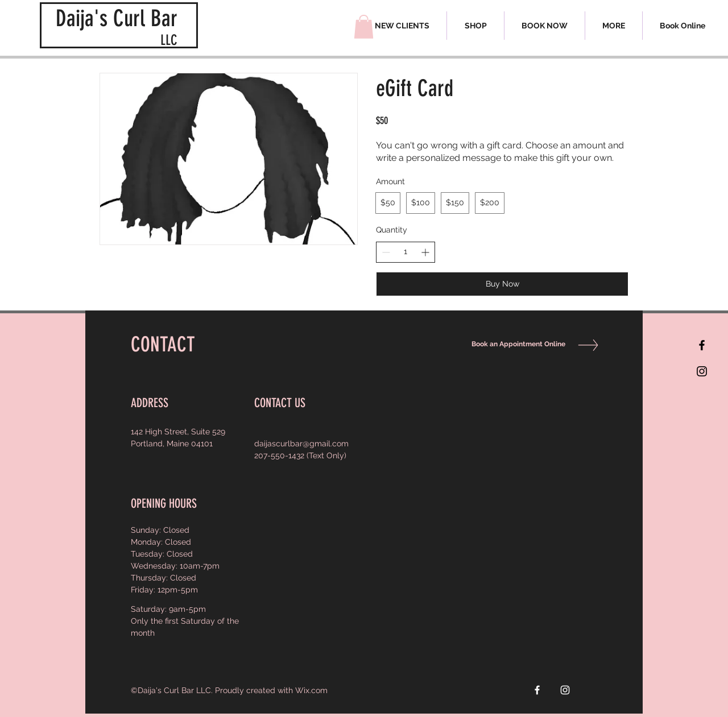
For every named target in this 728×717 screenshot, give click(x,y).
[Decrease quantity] (386, 252)
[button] (614, 26)
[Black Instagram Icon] (702, 371)
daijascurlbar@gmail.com (301, 444)
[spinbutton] (406, 252)
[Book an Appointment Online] (516, 344)
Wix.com (311, 690)
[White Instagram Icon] (565, 690)
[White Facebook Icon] (537, 690)
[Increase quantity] (425, 252)
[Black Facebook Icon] (702, 345)
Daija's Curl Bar (117, 18)
